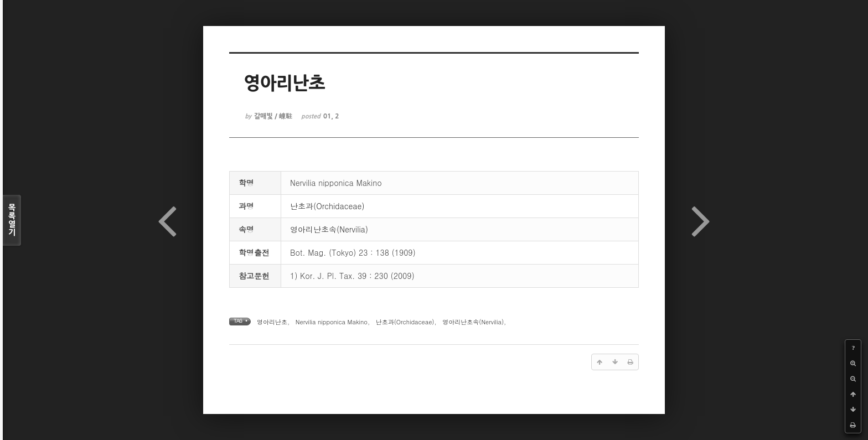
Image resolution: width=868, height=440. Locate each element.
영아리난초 (272, 322)
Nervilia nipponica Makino (332, 322)
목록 (12, 220)
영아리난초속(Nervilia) (329, 229)
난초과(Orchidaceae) (327, 206)
